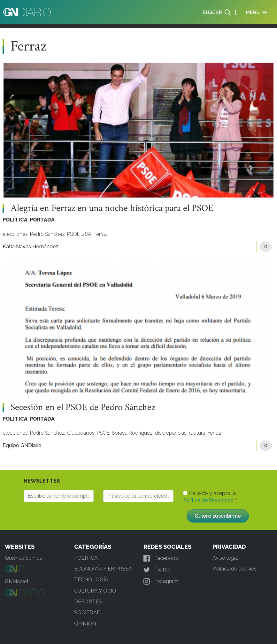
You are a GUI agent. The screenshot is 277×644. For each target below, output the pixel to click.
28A (87, 234)
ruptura (197, 433)
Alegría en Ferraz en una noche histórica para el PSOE (112, 208)
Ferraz (101, 234)
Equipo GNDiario (22, 445)
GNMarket (17, 582)
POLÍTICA (15, 220)
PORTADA (42, 220)
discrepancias (171, 433)
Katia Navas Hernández (31, 247)
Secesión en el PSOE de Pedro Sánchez (83, 407)
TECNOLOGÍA (91, 580)
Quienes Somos (23, 558)
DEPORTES (88, 602)
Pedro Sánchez (47, 234)
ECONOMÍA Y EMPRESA (103, 569)
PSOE (73, 234)
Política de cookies (235, 569)
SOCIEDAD (87, 613)
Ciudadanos (81, 433)
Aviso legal (225, 558)
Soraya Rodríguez (132, 433)
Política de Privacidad (208, 500)
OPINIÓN (85, 624)
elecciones (15, 234)
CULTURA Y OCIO (95, 591)
